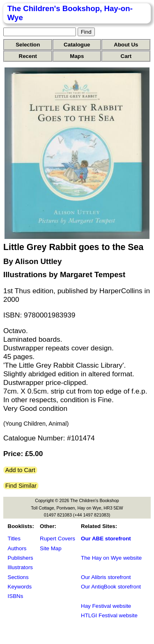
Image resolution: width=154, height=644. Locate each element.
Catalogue (77, 45)
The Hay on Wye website (111, 558)
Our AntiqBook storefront (111, 587)
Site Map (51, 548)
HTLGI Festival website (109, 615)
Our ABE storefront (106, 539)
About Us (126, 45)
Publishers (21, 558)
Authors (17, 548)
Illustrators (20, 567)
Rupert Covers (57, 539)
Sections (18, 577)
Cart (126, 56)
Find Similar (21, 486)
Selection (28, 45)
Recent (28, 56)
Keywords (20, 587)
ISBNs (16, 596)
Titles (14, 539)
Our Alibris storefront (106, 577)
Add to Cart (20, 470)
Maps (77, 56)
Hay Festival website (106, 606)
